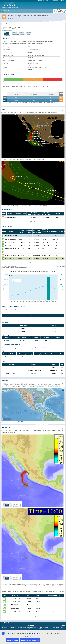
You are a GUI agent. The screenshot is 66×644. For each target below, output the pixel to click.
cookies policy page (33, 633)
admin (62, 1)
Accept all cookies (13, 640)
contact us (48, 1)
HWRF (21, 33)
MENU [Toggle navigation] (5, 11)
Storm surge (34, 94)
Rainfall (51, 94)
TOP (63, 111)
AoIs (23, 307)
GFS (14, 33)
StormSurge (7, 427)
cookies (63, 626)
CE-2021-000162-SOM (34, 50)
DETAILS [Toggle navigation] (7, 24)
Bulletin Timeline (7, 226)
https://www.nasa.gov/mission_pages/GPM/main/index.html (40, 386)
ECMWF (29, 33)
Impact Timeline (7, 209)
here (21, 88)
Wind (16, 94)
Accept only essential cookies (30, 640)
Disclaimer (31, 626)
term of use (41, 1)
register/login (56, 1)
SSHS (55, 113)
